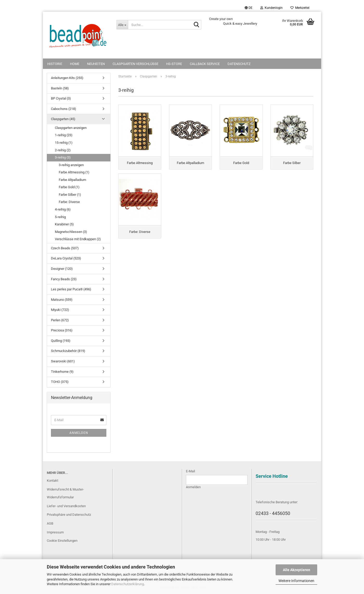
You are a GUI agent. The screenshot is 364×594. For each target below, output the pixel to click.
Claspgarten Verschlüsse (135, 64)
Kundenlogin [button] (271, 8)
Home (75, 64)
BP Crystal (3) (61, 98)
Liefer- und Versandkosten (66, 506)
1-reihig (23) (64, 135)
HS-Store (174, 64)
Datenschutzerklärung (128, 584)
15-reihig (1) (64, 143)
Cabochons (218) (64, 109)
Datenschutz (239, 64)
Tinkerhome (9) (62, 372)
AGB (50, 523)
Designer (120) (62, 269)
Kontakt (53, 481)
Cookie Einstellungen (62, 541)
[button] (249, 8)
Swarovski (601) (63, 361)
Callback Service (205, 64)
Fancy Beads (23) (64, 279)
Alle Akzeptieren (297, 570)
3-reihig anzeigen (71, 165)
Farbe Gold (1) (69, 187)
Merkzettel (300, 8)
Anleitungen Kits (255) (67, 78)
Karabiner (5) (64, 224)
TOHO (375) (60, 382)
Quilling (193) (61, 341)
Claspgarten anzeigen (71, 128)
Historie (55, 64)
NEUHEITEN (96, 64)
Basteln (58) (60, 88)
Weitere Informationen (296, 581)
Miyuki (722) (60, 310)
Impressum (55, 532)
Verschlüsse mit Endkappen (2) (78, 239)
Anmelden (79, 433)
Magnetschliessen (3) (71, 232)
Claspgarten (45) (63, 119)
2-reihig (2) (63, 150)
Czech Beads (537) (65, 248)
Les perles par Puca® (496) (71, 289)
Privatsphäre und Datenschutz (69, 515)
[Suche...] (122, 25)
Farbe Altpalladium (72, 180)
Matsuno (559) (62, 300)
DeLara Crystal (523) (66, 258)
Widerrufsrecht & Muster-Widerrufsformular (65, 493)
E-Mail (190, 471)
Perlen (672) (60, 320)
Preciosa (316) (62, 330)
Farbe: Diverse (69, 202)
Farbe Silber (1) (70, 195)
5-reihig (60, 217)
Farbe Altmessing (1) (74, 172)
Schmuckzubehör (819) (68, 351)
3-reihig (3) (63, 157)
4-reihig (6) (63, 209)
